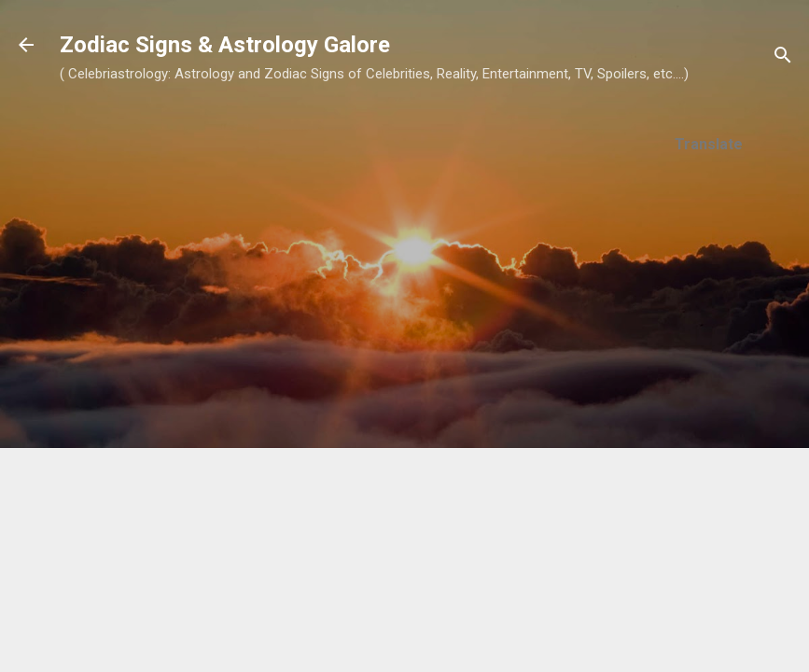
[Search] (783, 58)
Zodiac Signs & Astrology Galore (225, 45)
